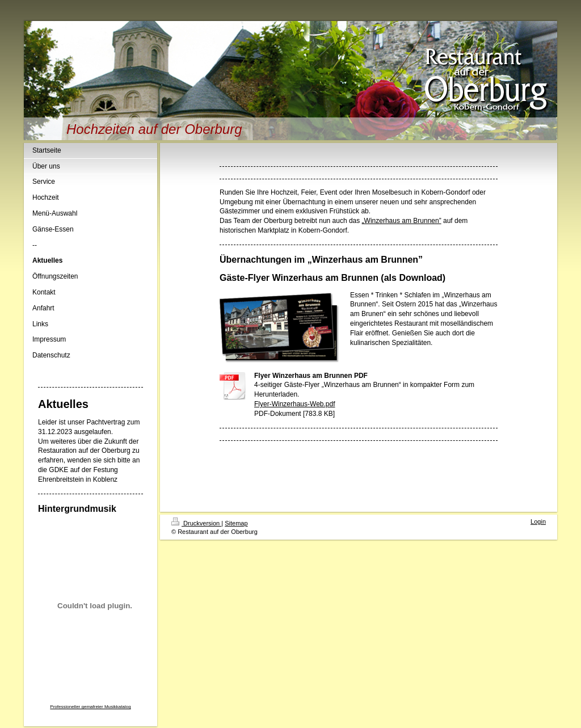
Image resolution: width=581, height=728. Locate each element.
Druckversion (196, 523)
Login (538, 521)
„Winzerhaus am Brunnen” (402, 221)
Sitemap (236, 523)
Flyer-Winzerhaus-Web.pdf (295, 404)
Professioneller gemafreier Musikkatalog (90, 707)
